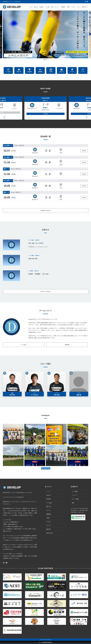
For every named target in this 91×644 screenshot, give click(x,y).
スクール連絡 (75, 499)
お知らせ (36, 7)
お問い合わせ (50, 533)
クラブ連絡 (75, 491)
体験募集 (63, 7)
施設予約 (84, 7)
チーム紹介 (47, 7)
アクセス (73, 7)
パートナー (75, 495)
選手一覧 (49, 507)
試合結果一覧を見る (46, 211)
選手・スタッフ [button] (55, 7)
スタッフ (49, 510)
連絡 (73, 503)
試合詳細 (84, 151)
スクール (79, 7)
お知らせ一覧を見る (46, 291)
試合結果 (41, 7)
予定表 (68, 7)
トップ (31, 7)
